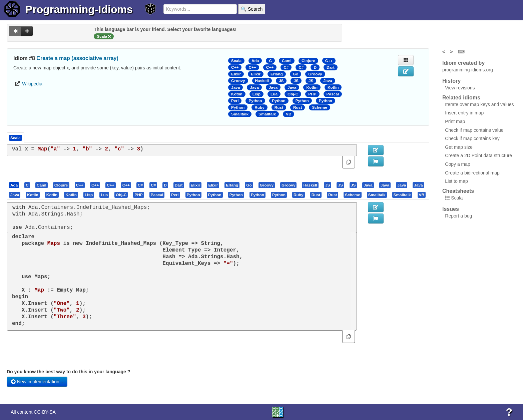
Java (328, 81)
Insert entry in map (464, 113)
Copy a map (457, 164)
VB (289, 114)
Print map (455, 121)
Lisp (256, 94)
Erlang (277, 74)
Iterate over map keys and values (479, 104)
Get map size (459, 147)
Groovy (315, 74)
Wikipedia (32, 84)
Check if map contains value (474, 130)
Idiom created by (463, 63)
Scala (236, 61)
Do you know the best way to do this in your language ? (68, 372)
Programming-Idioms (79, 9)
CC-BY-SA (45, 412)
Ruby (259, 107)
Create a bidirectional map (472, 173)
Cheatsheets (458, 191)
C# (286, 67)
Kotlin (312, 87)
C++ (329, 61)
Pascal (333, 94)
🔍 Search (252, 9)
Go (296, 74)
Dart (331, 67)
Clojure (308, 61)
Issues (451, 209)
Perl (235, 101)
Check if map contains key (472, 138)
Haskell (262, 81)
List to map (456, 181)
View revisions (460, 88)
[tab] (14, 185)
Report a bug (458, 216)
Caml (287, 61)
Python (255, 101)
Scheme (319, 107)
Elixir (236, 74)
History (451, 81)
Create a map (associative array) (77, 58)
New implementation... (37, 382)
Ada (255, 61)
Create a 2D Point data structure (478, 155)
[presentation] (14, 185)
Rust (279, 107)
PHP (312, 94)
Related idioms (461, 98)
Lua (274, 94)
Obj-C (293, 94)
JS (281, 81)
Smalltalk (240, 114)
